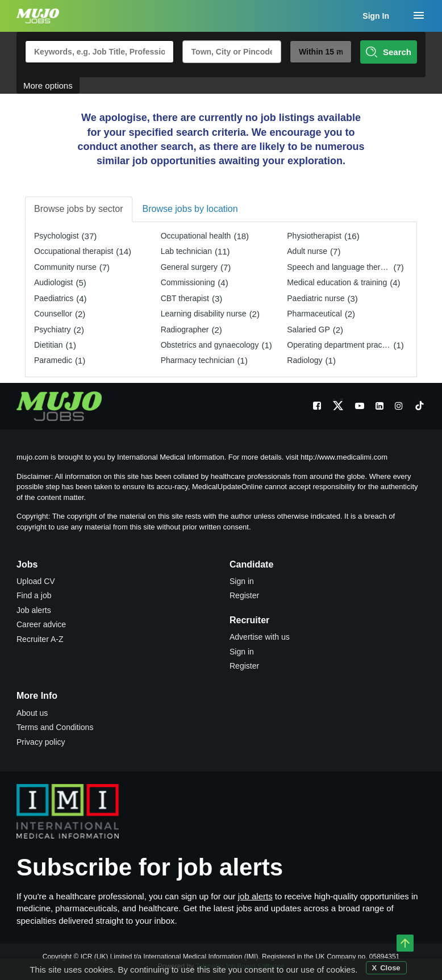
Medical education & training (337, 282)
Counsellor (53, 314)
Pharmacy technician (198, 360)
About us (32, 713)
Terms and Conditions (55, 727)
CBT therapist (185, 298)
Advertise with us (260, 637)
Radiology (305, 360)
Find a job (34, 595)
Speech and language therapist (340, 267)
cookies (341, 969)
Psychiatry (53, 330)
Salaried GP (308, 330)
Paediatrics (54, 298)
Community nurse (65, 267)
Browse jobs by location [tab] (190, 209)
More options (48, 86)
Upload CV (36, 581)
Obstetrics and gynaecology (210, 345)
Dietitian (49, 345)
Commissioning (188, 282)
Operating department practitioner (340, 345)
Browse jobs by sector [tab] (79, 209)
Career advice (41, 624)
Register (244, 595)
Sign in (242, 581)
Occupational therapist (74, 251)
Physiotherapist (314, 236)
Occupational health (196, 236)
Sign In (376, 16)
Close (390, 968)
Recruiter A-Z (40, 639)
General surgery (189, 267)
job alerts (255, 896)
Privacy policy (41, 742)
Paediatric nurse (316, 298)
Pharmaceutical (314, 314)
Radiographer (185, 330)
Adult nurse (307, 251)
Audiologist (54, 282)
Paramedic (53, 360)
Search (389, 52)
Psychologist (57, 236)
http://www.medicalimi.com (344, 457)
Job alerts (34, 610)
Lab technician (186, 251)
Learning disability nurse (204, 314)
